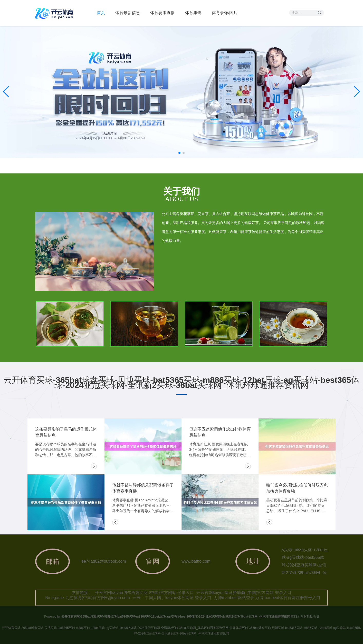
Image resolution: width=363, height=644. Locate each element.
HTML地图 (312, 617)
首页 (101, 13)
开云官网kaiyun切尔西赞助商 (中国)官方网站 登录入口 (144, 593)
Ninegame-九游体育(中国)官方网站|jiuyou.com (88, 598)
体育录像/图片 (225, 13)
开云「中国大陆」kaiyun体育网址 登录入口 (172, 598)
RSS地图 (297, 617)
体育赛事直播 (163, 13)
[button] (357, 92)
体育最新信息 (128, 13)
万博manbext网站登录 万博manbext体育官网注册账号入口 (267, 598)
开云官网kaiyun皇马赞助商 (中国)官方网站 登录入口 (244, 593)
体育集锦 (193, 13)
